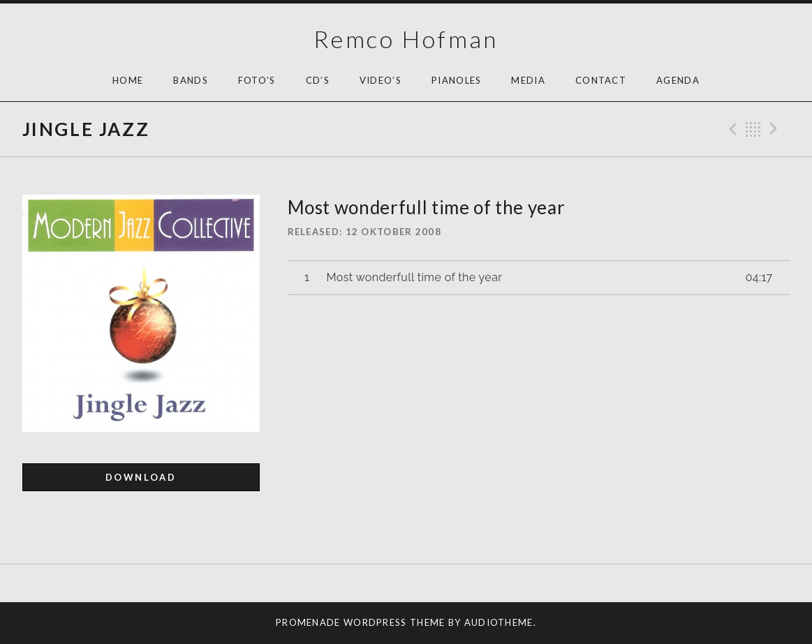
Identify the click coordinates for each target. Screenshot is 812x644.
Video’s (381, 80)
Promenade (308, 622)
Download (141, 477)
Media (528, 80)
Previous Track (731, 129)
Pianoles (456, 80)
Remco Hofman (406, 39)
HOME (128, 80)
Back (753, 129)
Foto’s (257, 80)
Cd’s (318, 80)
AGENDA (678, 80)
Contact (601, 80)
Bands (191, 80)
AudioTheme (499, 622)
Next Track (776, 129)
